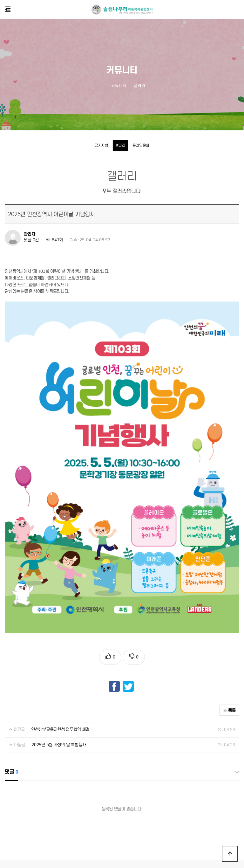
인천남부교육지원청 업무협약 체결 (60, 668)
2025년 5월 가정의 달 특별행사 (59, 683)
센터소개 (127, 810)
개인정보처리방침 (99, 810)
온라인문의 (141, 145)
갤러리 (120, 145)
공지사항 (102, 145)
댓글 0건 (31, 240)
